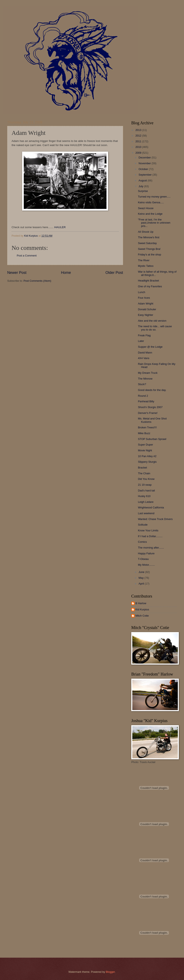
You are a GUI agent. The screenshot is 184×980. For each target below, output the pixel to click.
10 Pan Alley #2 (147, 456)
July (141, 186)
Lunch (142, 292)
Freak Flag (144, 335)
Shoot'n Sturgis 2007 (150, 407)
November (145, 163)
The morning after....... (151, 548)
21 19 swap (145, 485)
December (145, 158)
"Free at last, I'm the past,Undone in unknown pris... (154, 223)
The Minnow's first (149, 237)
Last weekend (146, 513)
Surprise (143, 191)
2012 (139, 136)
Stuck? (142, 384)
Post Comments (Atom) (37, 281)
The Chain (144, 473)
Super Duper (145, 445)
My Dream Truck (148, 373)
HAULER (60, 227)
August (143, 180)
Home (66, 273)
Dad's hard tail (146, 491)
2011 (139, 141)
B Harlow (141, 603)
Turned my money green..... (154, 197)
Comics (142, 542)
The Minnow (145, 379)
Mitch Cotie (142, 616)
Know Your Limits (148, 530)
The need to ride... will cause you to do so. (155, 328)
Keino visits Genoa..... (151, 202)
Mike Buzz (144, 433)
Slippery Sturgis (147, 462)
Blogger (110, 972)
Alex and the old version (152, 321)
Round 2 (143, 396)
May (141, 578)
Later (141, 341)
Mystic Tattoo (146, 266)
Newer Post (17, 273)
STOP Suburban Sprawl (152, 439)
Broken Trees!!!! (147, 427)
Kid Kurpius (142, 609)
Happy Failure (146, 553)
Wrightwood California (151, 507)
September (145, 175)
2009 (139, 153)
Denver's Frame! (148, 413)
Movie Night (145, 450)
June (142, 572)
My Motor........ (146, 565)
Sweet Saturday (147, 243)
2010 (139, 147)
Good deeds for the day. (152, 390)
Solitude (143, 525)
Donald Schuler (147, 309)
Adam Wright (146, 304)
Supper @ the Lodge (150, 347)
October (144, 169)
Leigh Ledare (146, 502)
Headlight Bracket (148, 281)
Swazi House (146, 208)
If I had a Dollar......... (150, 536)
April (142, 584)
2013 (139, 130)
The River (144, 260)
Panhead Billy (146, 401)
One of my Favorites (150, 286)
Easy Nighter (146, 315)
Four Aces (144, 298)
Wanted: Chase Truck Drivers (155, 519)
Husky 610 (144, 496)
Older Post (114, 273)
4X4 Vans (144, 358)
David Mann (145, 353)
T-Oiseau (143, 559)
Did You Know (146, 479)
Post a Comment (27, 256)
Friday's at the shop (149, 255)
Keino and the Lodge (150, 214)
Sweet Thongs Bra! (149, 249)
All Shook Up (146, 232)
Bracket (142, 468)
